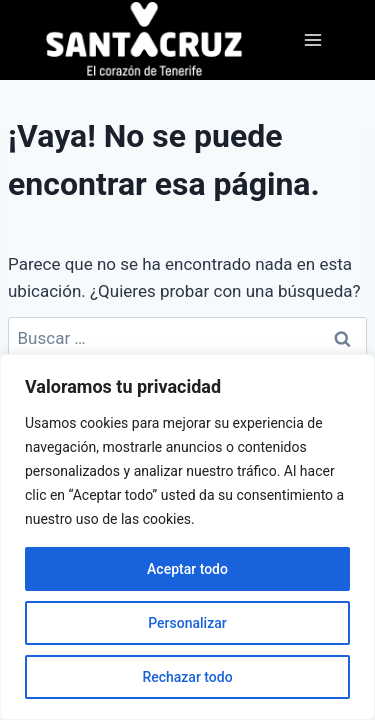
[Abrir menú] (312, 39)
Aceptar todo (187, 569)
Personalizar (187, 623)
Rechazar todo (187, 677)
